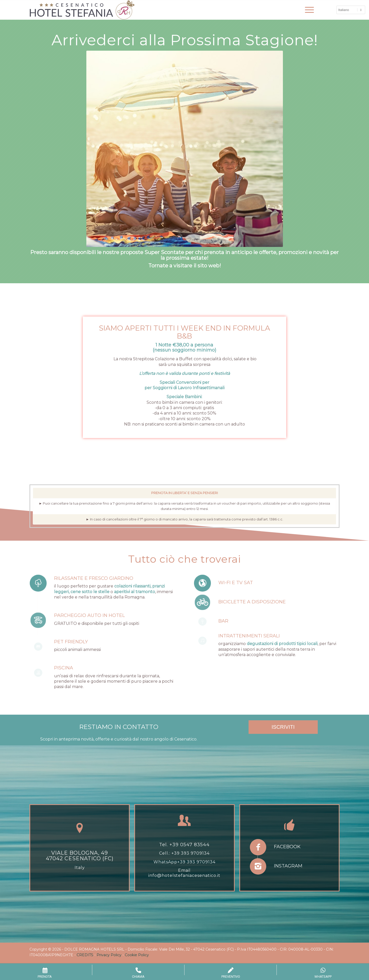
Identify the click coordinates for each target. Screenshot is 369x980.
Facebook (287, 847)
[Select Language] (351, 10)
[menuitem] (308, 10)
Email (184, 870)
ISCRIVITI (283, 727)
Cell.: (165, 853)
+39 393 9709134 (191, 853)
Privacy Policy (109, 955)
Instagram (288, 866)
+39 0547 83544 (189, 845)
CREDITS (85, 955)
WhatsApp (165, 862)
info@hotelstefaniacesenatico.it (184, 875)
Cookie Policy (137, 955)
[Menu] (308, 10)
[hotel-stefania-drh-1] (82, 10)
